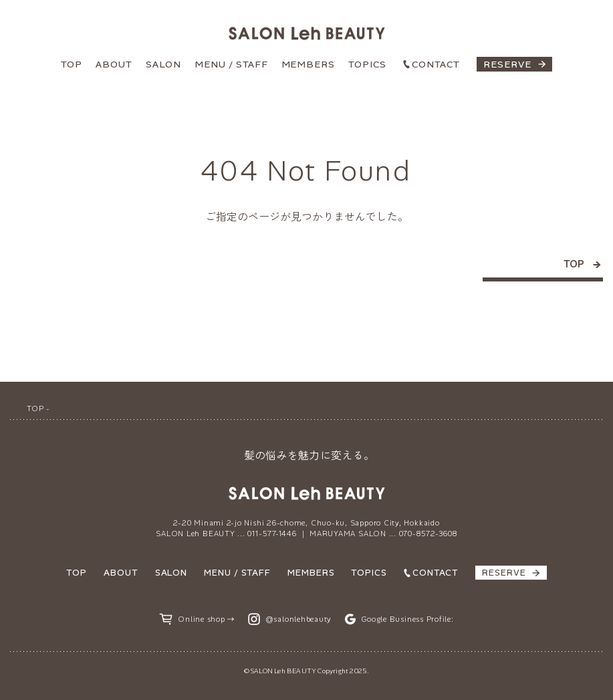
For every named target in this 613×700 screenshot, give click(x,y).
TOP (72, 64)
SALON (163, 64)
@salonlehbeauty (299, 619)
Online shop (201, 619)
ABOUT (114, 64)
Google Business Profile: (407, 619)
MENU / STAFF (231, 64)
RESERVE (507, 64)
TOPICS (367, 64)
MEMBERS (309, 64)
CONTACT (436, 64)
